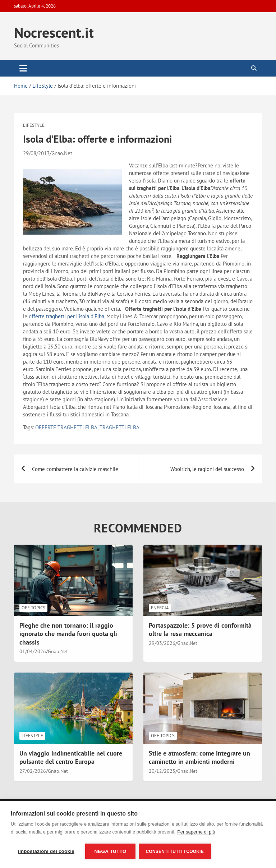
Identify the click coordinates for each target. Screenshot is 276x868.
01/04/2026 (33, 651)
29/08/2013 (36, 153)
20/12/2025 (162, 771)
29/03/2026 (162, 643)
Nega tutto (110, 851)
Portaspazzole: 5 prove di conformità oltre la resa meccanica (200, 629)
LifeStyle (34, 125)
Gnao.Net (62, 153)
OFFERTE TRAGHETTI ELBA (66, 427)
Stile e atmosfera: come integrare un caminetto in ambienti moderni (199, 757)
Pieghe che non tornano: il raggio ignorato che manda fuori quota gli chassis (68, 634)
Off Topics (33, 608)
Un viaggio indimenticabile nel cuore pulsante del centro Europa (71, 757)
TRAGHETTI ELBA (119, 427)
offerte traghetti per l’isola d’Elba (66, 316)
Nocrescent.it (54, 32)
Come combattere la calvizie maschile (75, 469)
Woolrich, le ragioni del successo (207, 469)
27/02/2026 (33, 771)
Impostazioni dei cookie (46, 851)
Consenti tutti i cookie (175, 851)
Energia (160, 608)
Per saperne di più (196, 832)
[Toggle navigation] (23, 68)
